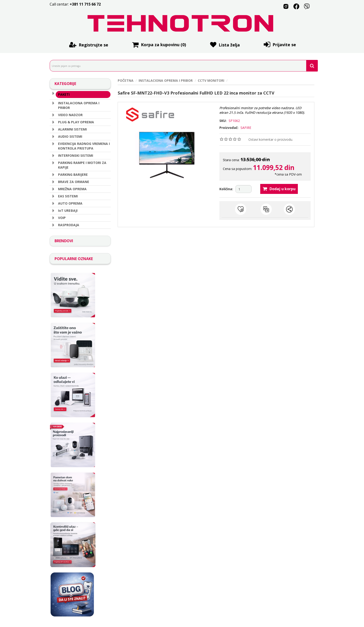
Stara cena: (232, 160)
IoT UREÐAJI (68, 210)
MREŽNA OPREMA (72, 188)
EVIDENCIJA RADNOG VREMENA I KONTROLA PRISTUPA (84, 145)
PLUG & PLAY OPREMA (76, 121)
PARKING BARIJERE (73, 174)
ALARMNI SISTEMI (72, 129)
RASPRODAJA (69, 224)
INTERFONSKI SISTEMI (76, 155)
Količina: (226, 189)
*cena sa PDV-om (288, 174)
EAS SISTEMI (68, 195)
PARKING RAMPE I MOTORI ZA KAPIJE (82, 164)
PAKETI (64, 94)
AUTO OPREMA (70, 203)
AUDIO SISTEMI (70, 136)
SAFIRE (246, 128)
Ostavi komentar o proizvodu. (271, 139)
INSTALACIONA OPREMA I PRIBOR (79, 105)
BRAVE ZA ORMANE (74, 181)
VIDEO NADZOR (70, 114)
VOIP (62, 217)
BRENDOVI (64, 240)
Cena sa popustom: (237, 169)
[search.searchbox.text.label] (182, 66)
